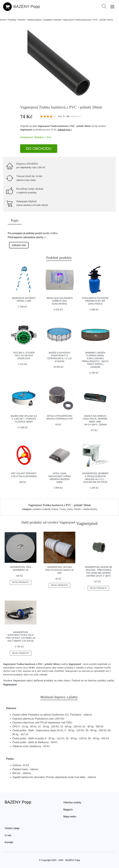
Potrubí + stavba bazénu (30, 20)
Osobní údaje (12, 828)
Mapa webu (70, 817)
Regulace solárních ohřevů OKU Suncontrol (59, 301)
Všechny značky (72, 802)
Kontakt (9, 842)
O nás (8, 835)
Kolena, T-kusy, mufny (62, 509)
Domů (3, 20)
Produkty (12, 20)
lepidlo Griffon (50, 233)
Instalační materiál (52, 20)
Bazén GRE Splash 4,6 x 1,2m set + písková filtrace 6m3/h (24, 419)
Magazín (68, 810)
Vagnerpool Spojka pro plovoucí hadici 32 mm (59, 570)
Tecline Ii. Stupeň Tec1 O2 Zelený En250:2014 (24, 356)
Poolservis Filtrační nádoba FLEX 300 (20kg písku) (95, 301)
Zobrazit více (19, 245)
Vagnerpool (26, 130)
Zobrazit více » (65, 130)
